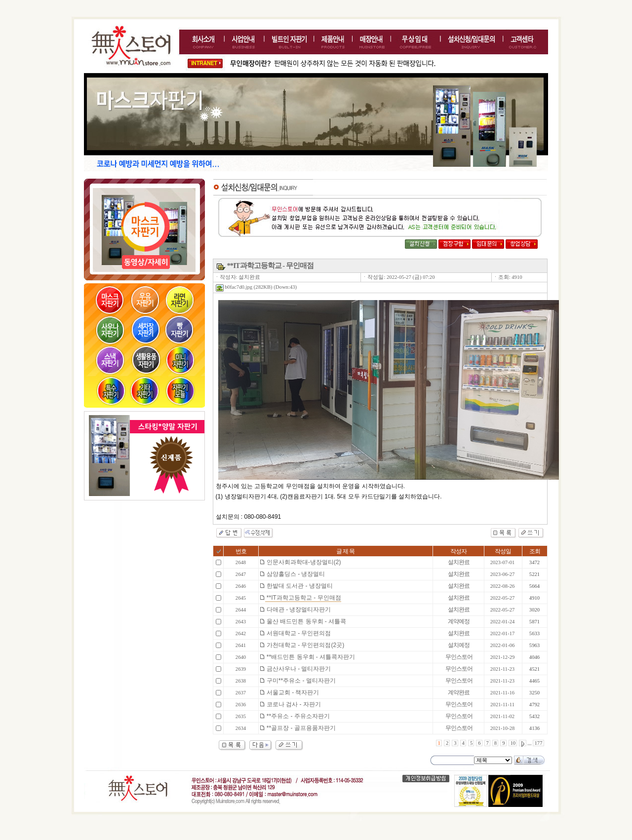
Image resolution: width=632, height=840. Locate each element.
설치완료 (459, 562)
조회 (535, 551)
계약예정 (459, 621)
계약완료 (459, 692)
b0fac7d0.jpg (234, 287)
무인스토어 (459, 657)
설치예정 (459, 645)
